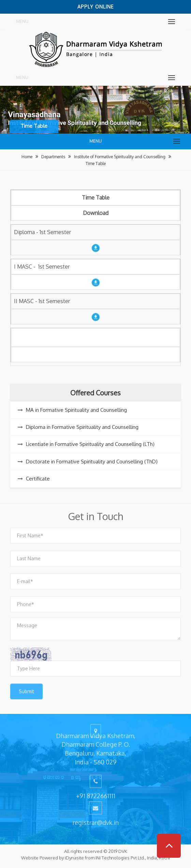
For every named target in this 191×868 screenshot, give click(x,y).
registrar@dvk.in (96, 820)
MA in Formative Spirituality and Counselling (76, 410)
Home (27, 157)
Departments (53, 157)
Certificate (38, 479)
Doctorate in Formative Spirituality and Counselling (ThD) (92, 462)
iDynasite (74, 856)
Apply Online (95, 7)
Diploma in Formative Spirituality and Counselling (82, 427)
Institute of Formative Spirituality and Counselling (120, 157)
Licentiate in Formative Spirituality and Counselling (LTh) (90, 444)
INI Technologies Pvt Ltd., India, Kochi (133, 856)
